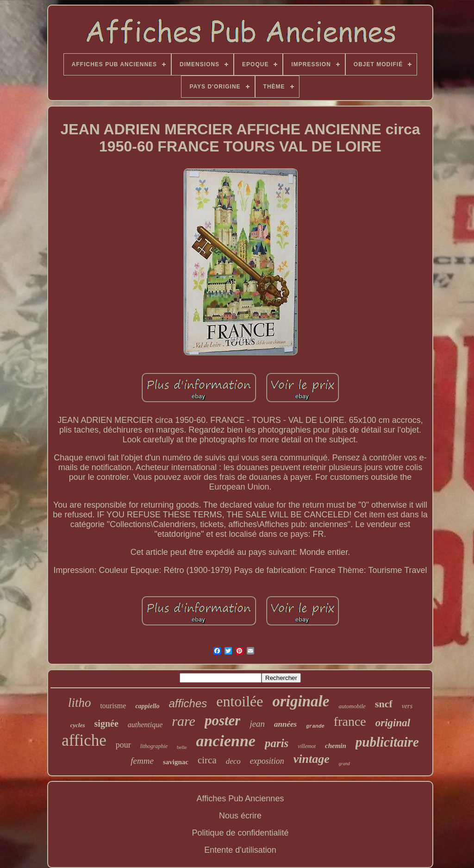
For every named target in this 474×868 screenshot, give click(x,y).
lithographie (154, 746)
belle (182, 747)
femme (142, 761)
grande (315, 726)
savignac (176, 762)
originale (301, 701)
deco (233, 761)
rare (184, 721)
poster (223, 720)
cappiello (147, 706)
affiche (84, 740)
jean (257, 724)
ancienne (225, 741)
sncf (384, 704)
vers (407, 706)
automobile (352, 706)
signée (106, 723)
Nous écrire (240, 816)
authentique (145, 725)
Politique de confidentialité (240, 833)
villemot (307, 746)
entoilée (240, 701)
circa (207, 760)
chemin (336, 746)
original (393, 723)
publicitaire (387, 742)
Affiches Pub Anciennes (240, 799)
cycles (78, 725)
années (285, 724)
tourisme (113, 706)
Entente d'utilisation (240, 850)
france (350, 721)
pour (123, 745)
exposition (267, 761)
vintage (312, 759)
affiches (188, 703)
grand (344, 764)
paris (277, 743)
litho (80, 703)
